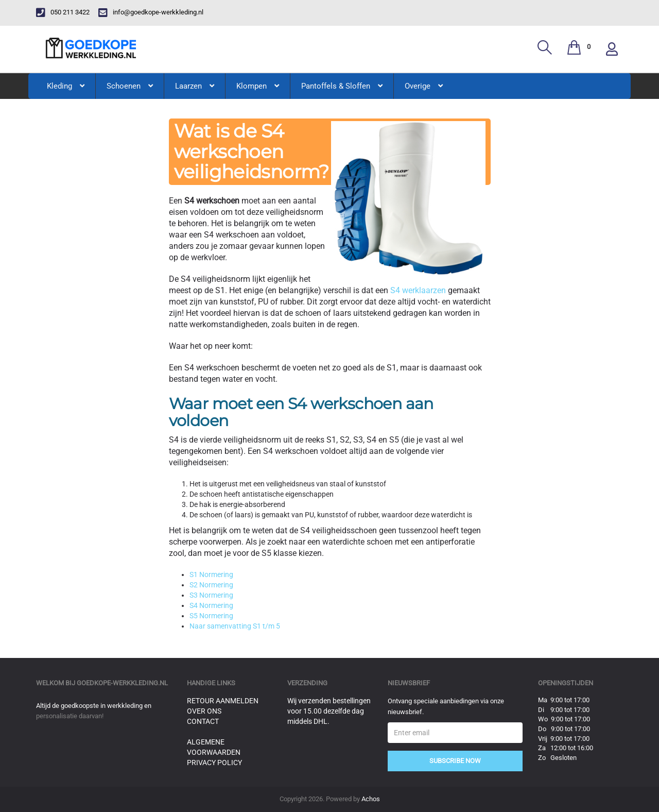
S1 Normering (211, 574)
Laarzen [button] (195, 86)
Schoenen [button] (130, 86)
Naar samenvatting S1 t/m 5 (235, 626)
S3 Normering (211, 595)
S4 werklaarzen (418, 290)
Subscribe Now (455, 761)
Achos (371, 799)
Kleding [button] (66, 86)
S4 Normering (211, 605)
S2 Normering (211, 585)
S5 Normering (211, 616)
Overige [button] (424, 86)
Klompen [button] (258, 86)
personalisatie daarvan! (70, 716)
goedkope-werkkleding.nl (122, 683)
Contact (203, 721)
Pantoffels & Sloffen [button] (342, 86)
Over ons (204, 711)
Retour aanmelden (223, 701)
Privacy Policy (214, 763)
